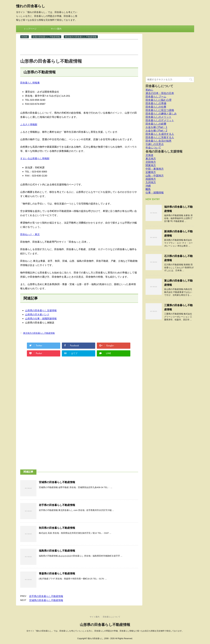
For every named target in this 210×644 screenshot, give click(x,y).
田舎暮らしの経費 (156, 124)
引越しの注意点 (155, 144)
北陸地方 (151, 162)
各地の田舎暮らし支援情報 (164, 151)
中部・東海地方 (155, 169)
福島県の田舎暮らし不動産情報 (57, 551)
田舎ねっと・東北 (30, 234)
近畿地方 (151, 172)
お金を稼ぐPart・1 (156, 127)
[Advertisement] (79, 47)
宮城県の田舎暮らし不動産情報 (57, 482)
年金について (153, 148)
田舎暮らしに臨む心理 (159, 100)
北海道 (149, 155)
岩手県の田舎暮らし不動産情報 (57, 505)
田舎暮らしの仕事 (156, 107)
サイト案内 (56, 29)
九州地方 (151, 182)
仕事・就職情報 (155, 193)
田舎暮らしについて (159, 86)
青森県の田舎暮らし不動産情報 (57, 573)
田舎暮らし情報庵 (30, 83)
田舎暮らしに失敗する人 (160, 137)
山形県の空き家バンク (37, 314)
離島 (148, 189)
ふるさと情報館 (29, 124)
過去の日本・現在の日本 (160, 93)
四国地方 (151, 179)
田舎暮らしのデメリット (160, 120)
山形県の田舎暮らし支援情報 (41, 310)
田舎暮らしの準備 (156, 103)
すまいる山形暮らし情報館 (35, 158)
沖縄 (148, 186)
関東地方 (151, 165)
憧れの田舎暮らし (31, 6)
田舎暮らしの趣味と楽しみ (161, 114)
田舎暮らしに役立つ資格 (160, 110)
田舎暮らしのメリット (159, 117)
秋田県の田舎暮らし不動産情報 (57, 528)
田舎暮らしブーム (156, 97)
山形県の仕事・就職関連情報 (41, 319)
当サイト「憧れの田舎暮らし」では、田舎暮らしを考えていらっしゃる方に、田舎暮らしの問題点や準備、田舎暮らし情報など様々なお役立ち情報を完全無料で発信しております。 (105, 631)
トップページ (30, 29)
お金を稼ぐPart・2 (156, 131)
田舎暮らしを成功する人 (160, 134)
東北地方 (151, 159)
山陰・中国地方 (155, 176)
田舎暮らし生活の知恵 (159, 141)
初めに (149, 90)
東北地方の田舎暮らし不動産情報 (39, 333)
